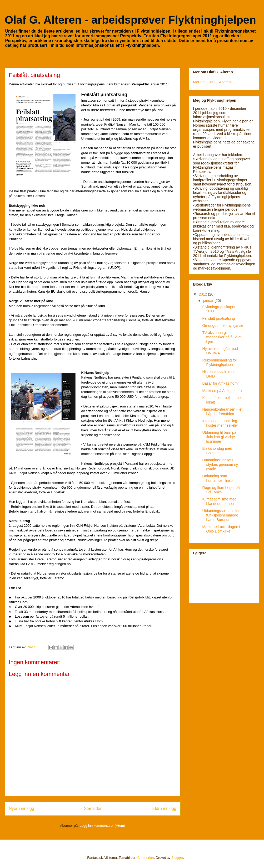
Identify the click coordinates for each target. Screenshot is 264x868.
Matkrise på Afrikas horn (222, 391)
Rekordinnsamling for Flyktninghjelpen (220, 362)
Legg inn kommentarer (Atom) (102, 826)
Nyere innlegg (22, 808)
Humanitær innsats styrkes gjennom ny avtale (220, 464)
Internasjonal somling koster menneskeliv (220, 423)
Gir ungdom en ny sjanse (223, 325)
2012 (203, 294)
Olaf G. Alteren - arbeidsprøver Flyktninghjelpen (130, 20)
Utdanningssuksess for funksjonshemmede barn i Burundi (221, 515)
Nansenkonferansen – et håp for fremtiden (222, 412)
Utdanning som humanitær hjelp (217, 478)
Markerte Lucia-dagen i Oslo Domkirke (221, 529)
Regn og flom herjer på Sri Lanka (221, 490)
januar (209, 301)
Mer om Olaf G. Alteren (212, 82)
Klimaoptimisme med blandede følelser (219, 501)
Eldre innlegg (164, 808)
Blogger (177, 858)
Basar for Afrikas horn (220, 383)
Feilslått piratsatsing (218, 318)
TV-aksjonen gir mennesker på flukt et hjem (222, 337)
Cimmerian (146, 858)
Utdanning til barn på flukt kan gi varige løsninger (219, 437)
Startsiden (93, 808)
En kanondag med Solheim (217, 451)
